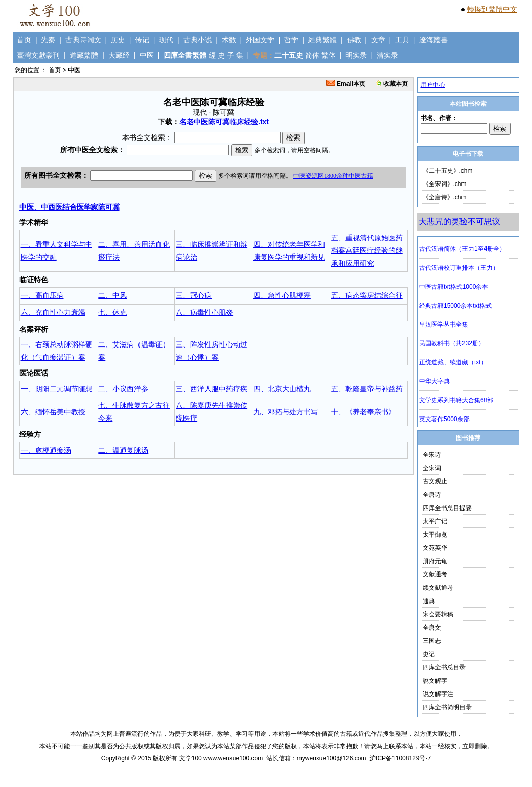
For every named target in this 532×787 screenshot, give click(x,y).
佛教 (354, 40)
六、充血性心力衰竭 (53, 312)
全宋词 (432, 468)
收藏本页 (392, 84)
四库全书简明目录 (447, 707)
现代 (166, 40)
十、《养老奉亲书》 (363, 412)
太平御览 (435, 535)
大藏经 (119, 55)
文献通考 (435, 574)
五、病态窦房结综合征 (367, 295)
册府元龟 (435, 561)
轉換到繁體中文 (492, 9)
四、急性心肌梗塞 (282, 295)
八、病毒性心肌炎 (204, 312)
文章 (378, 40)
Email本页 (346, 84)
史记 (429, 654)
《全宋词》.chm (445, 184)
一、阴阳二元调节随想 (57, 389)
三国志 (432, 641)
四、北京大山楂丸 (282, 389)
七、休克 (112, 312)
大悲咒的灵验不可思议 (459, 222)
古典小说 (198, 40)
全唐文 (432, 628)
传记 (142, 40)
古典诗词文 (83, 40)
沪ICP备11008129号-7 (400, 758)
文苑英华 (435, 548)
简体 (312, 55)
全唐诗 (432, 495)
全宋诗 (432, 455)
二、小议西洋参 (123, 389)
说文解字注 (438, 694)
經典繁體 (322, 40)
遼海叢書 (433, 40)
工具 (402, 40)
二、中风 (112, 295)
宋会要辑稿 (438, 614)
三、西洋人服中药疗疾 (212, 389)
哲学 (291, 40)
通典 (429, 601)
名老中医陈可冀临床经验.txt (224, 122)
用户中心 (433, 85)
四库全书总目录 (444, 667)
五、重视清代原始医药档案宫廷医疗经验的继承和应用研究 (367, 250)
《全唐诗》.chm (445, 197)
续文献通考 (438, 588)
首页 (24, 40)
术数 (229, 40)
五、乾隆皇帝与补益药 (367, 389)
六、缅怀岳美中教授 (53, 412)
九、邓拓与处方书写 (286, 412)
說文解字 (435, 681)
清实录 (387, 55)
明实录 (356, 55)
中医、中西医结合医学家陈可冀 (70, 207)
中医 (147, 55)
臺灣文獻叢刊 (38, 55)
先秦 (48, 40)
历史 (118, 40)
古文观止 (435, 481)
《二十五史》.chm (448, 171)
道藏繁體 (84, 55)
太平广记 (435, 521)
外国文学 (260, 40)
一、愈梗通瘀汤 (46, 450)
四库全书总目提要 (447, 508)
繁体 (329, 55)
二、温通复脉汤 (123, 450)
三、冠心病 (194, 295)
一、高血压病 (42, 295)
